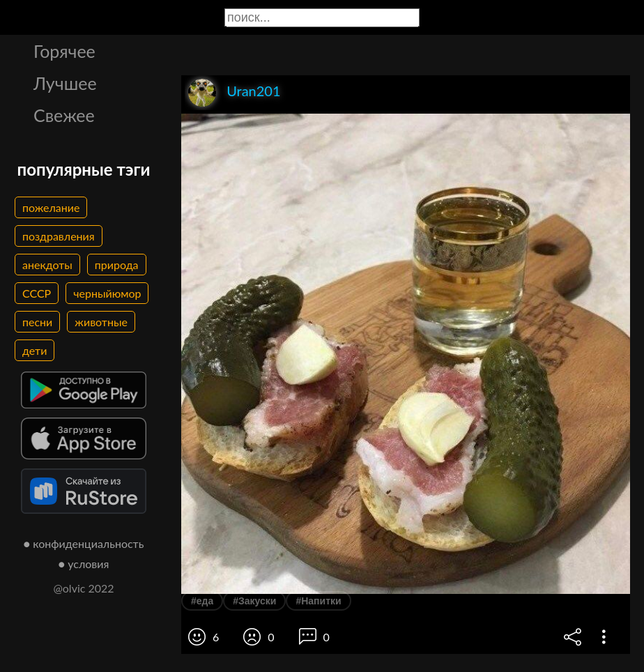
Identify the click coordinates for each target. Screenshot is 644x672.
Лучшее (65, 83)
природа (117, 265)
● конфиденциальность (84, 543)
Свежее (64, 115)
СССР (37, 293)
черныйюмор (107, 293)
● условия (84, 564)
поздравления (59, 236)
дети (34, 350)
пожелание (51, 207)
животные (101, 322)
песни (37, 322)
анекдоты (47, 265)
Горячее (64, 51)
